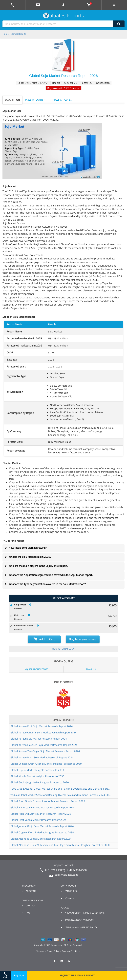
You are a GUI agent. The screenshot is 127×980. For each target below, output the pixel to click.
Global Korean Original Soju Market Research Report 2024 (43, 732)
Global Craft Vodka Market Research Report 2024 (38, 820)
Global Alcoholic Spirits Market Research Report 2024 (41, 839)
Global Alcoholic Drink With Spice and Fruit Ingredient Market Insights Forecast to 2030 (60, 845)
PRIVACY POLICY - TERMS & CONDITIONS (85, 913)
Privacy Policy (53, 951)
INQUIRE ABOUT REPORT (36, 669)
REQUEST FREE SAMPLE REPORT (77, 975)
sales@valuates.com (66, 875)
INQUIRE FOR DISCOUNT (64, 649)
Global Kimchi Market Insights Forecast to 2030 (37, 776)
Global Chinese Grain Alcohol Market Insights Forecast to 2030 (46, 764)
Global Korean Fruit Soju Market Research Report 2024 (42, 726)
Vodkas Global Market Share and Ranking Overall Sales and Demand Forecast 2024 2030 (61, 795)
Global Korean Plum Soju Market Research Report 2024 (42, 757)
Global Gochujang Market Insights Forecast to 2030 (40, 782)
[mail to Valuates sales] (38, 5)
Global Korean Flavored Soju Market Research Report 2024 (44, 745)
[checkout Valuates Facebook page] (56, 962)
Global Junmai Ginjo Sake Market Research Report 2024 (42, 826)
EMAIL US (91, 669)
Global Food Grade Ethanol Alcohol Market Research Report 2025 (48, 801)
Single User (20, 605)
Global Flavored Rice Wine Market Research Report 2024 (43, 807)
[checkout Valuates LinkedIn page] (63, 962)
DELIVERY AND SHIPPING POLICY (81, 927)
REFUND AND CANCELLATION (79, 920)
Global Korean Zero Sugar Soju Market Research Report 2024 (45, 751)
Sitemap (40, 951)
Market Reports (18, 34)
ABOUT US (31, 891)
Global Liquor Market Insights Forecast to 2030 (37, 770)
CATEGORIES (71, 891)
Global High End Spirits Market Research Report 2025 (41, 814)
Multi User (19, 615)
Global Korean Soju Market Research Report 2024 (39, 739)
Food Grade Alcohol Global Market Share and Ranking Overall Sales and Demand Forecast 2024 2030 (61, 789)
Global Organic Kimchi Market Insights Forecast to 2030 (42, 832)
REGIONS (69, 898)
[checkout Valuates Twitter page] (71, 962)
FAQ (28, 913)
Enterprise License (24, 626)
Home (6, 34)
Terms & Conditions (71, 951)
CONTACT (31, 906)
